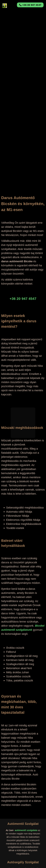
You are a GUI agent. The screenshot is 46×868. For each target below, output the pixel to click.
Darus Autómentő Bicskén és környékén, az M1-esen (23, 204)
